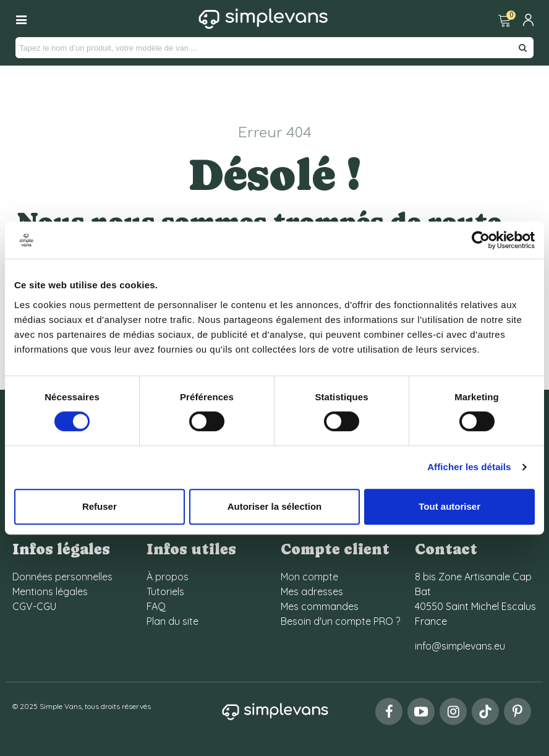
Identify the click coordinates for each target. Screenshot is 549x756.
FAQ (156, 606)
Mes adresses (312, 591)
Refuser (100, 506)
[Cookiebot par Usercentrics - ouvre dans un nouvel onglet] (481, 240)
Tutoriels (165, 591)
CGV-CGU (34, 606)
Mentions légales (50, 591)
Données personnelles (62, 577)
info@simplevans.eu (460, 646)
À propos (168, 577)
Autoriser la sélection (275, 506)
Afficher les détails (469, 467)
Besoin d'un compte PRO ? (340, 621)
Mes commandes (320, 606)
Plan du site (172, 621)
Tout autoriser (449, 506)
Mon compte (309, 577)
